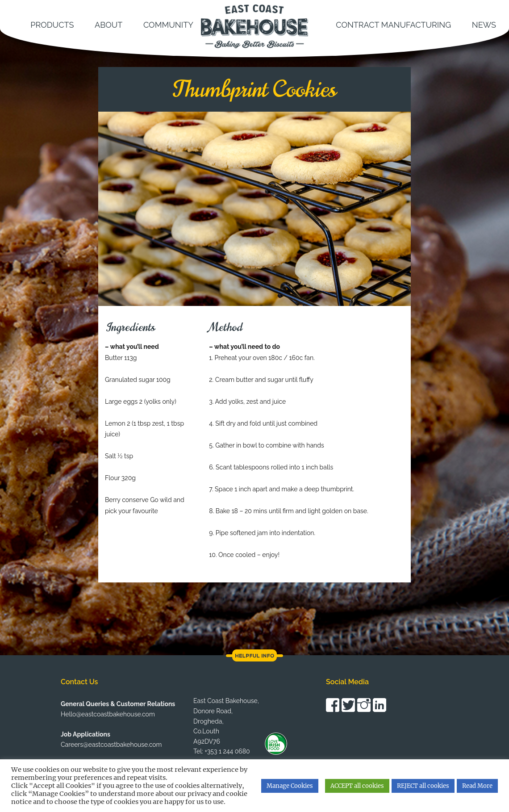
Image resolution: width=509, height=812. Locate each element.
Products (52, 25)
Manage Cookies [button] (290, 786)
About (108, 25)
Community (168, 25)
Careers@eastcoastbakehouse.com (111, 745)
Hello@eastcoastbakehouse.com (108, 714)
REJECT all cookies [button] (423, 786)
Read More (477, 786)
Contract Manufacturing (393, 25)
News (484, 25)
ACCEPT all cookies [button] (357, 786)
